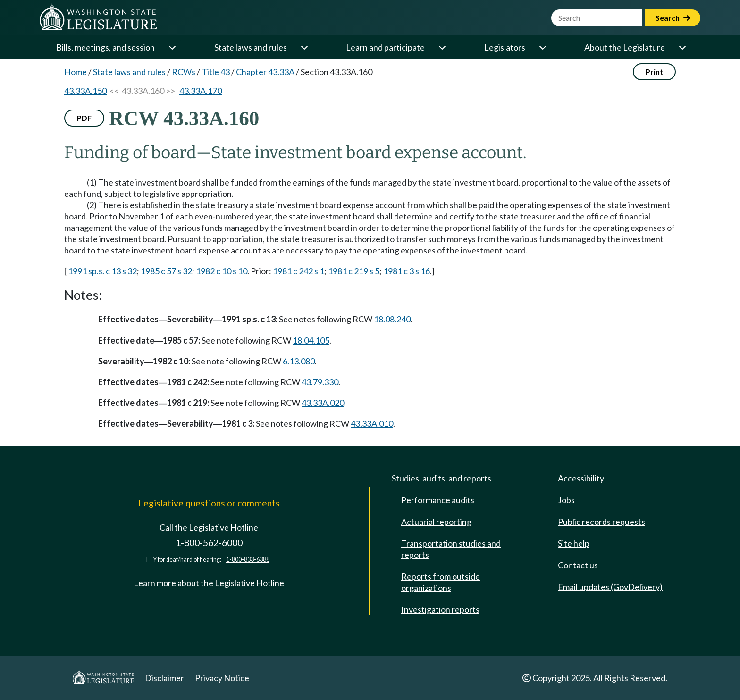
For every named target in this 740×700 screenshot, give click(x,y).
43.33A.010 (372, 423)
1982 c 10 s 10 (222, 271)
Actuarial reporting (436, 522)
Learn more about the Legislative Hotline (209, 583)
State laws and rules (251, 47)
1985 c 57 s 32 (166, 271)
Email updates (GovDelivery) (610, 587)
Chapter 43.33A (265, 72)
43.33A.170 (201, 91)
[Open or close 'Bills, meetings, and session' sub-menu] (172, 47)
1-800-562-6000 (209, 543)
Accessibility (581, 478)
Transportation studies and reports (451, 549)
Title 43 (216, 72)
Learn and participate (385, 47)
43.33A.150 (85, 91)
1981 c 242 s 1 (299, 271)
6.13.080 (299, 361)
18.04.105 (311, 340)
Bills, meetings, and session (105, 47)
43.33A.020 (323, 403)
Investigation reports (440, 609)
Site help (574, 543)
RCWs (184, 72)
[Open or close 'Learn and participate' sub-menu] (442, 47)
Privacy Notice (222, 678)
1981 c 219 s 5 (354, 271)
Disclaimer (164, 678)
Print (654, 72)
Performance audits (438, 500)
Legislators (505, 47)
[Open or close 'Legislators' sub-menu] (542, 47)
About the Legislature (625, 47)
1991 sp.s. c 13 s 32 (102, 271)
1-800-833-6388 (248, 560)
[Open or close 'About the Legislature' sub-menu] (682, 47)
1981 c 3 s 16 (407, 271)
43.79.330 (320, 382)
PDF (84, 118)
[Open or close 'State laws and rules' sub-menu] (304, 47)
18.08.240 (392, 319)
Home (76, 72)
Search (673, 18)
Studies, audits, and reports (441, 478)
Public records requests (601, 522)
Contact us (578, 565)
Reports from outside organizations (441, 582)
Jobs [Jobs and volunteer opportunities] (566, 500)
